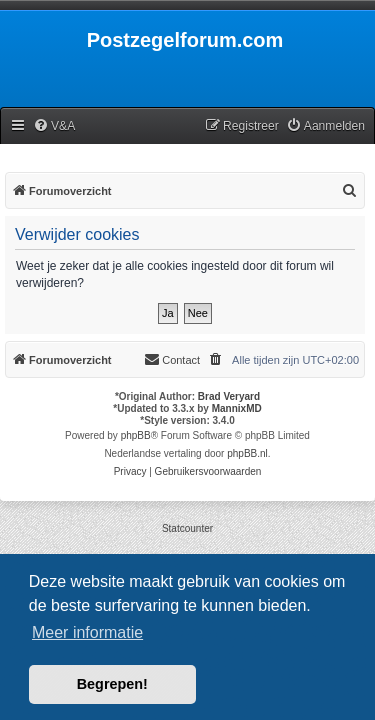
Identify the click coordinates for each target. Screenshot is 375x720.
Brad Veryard (229, 396)
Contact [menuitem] (172, 359)
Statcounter (187, 528)
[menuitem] (54, 126)
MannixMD (237, 408)
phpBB (136, 435)
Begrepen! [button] (112, 684)
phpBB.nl (247, 453)
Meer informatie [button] (87, 632)
